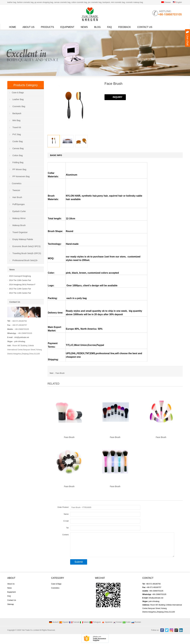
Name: (66, 514)
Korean (117, 622)
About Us (28, 27)
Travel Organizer (20, 232)
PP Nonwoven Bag (21, 176)
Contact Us (145, 27)
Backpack (17, 113)
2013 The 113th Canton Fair (20, 293)
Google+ (176, 630)
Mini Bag (16, 120)
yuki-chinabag (20, 341)
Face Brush (60, 373)
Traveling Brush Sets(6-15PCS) (27, 253)
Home (13, 27)
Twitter (167, 630)
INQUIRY (118, 97)
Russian (136, 622)
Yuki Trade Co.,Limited (30, 630)
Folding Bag (18, 162)
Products (47, 27)
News (84, 27)
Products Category (26, 85)
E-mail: (66, 521)
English (177, 2)
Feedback (125, 27)
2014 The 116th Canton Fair (20, 280)
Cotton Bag (18, 155)
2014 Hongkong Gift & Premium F (22, 285)
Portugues (95, 622)
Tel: (68, 528)
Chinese (166, 2)
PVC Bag (17, 134)
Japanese (107, 622)
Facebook (162, 630)
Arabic (127, 622)
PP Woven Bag (19, 169)
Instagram (171, 630)
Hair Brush (17, 197)
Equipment (67, 27)
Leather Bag (18, 99)
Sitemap (11, 604)
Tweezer (16, 190)
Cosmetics (17, 183)
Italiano (84, 622)
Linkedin (181, 630)
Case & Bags (18, 93)
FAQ (109, 27)
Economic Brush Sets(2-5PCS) (26, 246)
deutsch (54, 622)
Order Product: (63, 507)
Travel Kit (17, 127)
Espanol (64, 622)
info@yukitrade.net (22, 337)
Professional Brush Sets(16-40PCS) (23, 262)
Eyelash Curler (19, 211)
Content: (66, 535)
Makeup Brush (19, 225)
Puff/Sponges (19, 204)
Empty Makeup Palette (23, 239)
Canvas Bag (18, 148)
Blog (97, 27)
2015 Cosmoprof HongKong (20, 276)
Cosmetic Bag (19, 106)
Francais (74, 622)
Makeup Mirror (19, 218)
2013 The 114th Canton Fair (20, 289)
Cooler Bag (18, 141)
